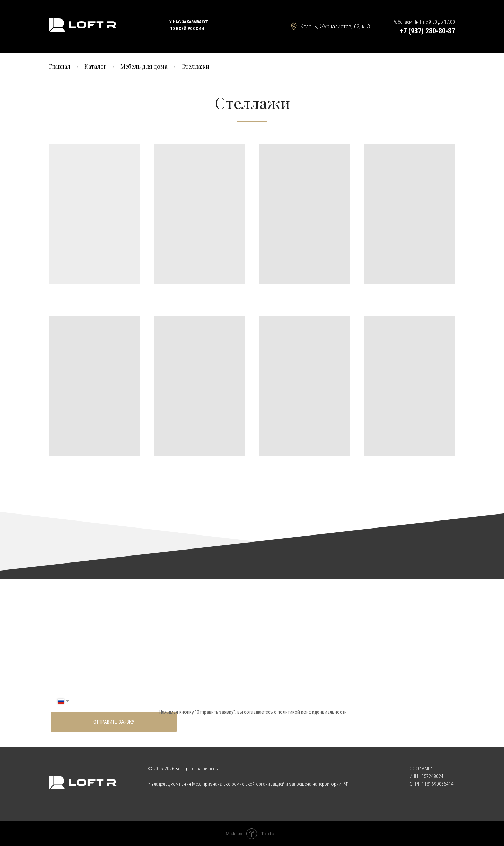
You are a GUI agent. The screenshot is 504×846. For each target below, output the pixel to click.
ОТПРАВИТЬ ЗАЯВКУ (114, 722)
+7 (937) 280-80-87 (427, 31)
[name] (249, 681)
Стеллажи (195, 66)
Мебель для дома (144, 66)
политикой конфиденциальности (312, 712)
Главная (60, 66)
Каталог (95, 66)
